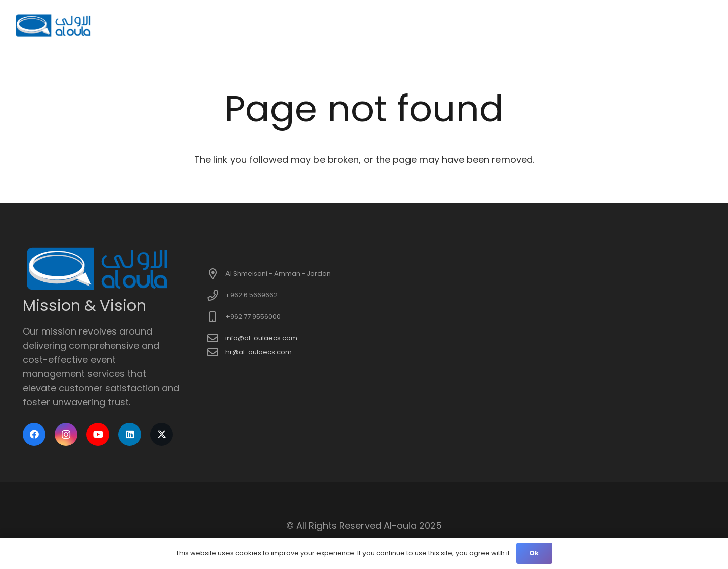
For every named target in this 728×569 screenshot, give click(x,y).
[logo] (54, 25)
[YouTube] (98, 434)
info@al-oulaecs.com (261, 338)
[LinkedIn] (130, 434)
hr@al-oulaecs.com (259, 352)
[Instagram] (66, 434)
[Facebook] (34, 434)
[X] (162, 434)
